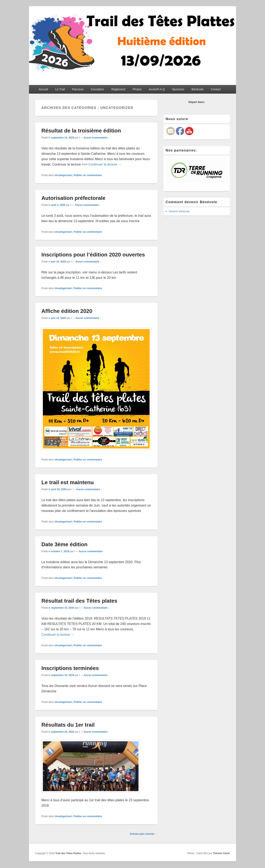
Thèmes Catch (221, 853)
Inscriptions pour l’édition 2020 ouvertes (93, 255)
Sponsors (178, 89)
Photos (137, 89)
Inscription (98, 89)
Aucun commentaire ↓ (97, 138)
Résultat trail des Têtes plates (79, 601)
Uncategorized (63, 175)
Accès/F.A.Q (157, 89)
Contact (216, 89)
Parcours (78, 89)
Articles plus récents (144, 834)
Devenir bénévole (179, 211)
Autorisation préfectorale (73, 198)
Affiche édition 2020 (67, 311)
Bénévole (198, 89)
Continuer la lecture (105, 164)
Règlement (118, 89)
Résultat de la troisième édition (81, 131)
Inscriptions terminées (70, 668)
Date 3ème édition (64, 544)
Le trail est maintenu (68, 482)
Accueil (43, 89)
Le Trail (60, 89)
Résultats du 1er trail (68, 725)
